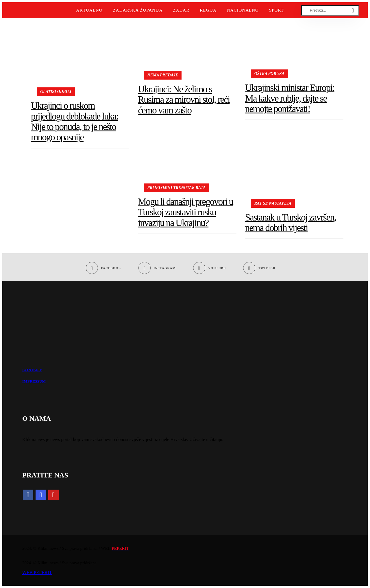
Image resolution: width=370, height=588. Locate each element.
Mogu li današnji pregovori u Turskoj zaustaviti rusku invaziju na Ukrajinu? (185, 212)
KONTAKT (32, 370)
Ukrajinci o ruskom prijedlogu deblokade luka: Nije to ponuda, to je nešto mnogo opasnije (75, 121)
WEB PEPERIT (37, 573)
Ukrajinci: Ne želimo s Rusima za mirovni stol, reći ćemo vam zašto (184, 100)
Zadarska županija (138, 10)
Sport (276, 10)
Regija (208, 10)
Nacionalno (243, 10)
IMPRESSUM (34, 381)
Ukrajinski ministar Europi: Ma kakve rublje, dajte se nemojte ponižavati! (290, 98)
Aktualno (89, 10)
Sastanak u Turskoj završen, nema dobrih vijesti (291, 223)
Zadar (181, 10)
